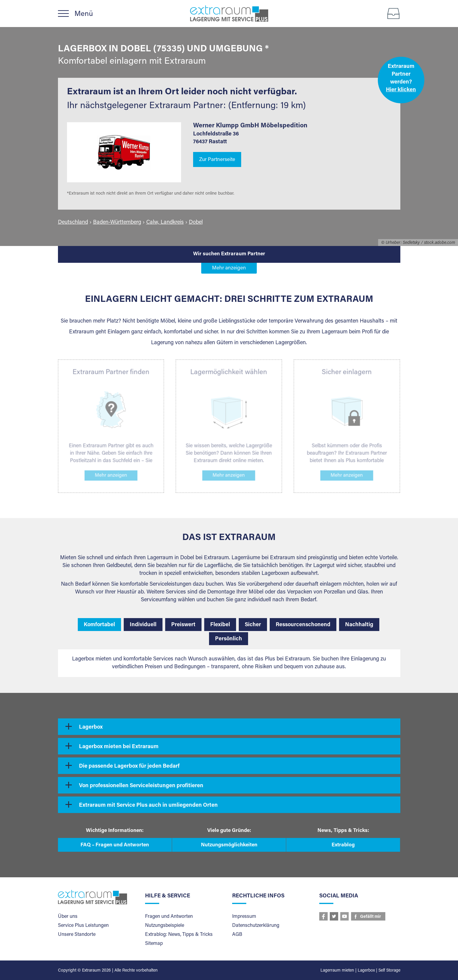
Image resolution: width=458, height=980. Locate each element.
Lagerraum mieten (337, 971)
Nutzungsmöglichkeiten (229, 845)
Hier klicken (401, 90)
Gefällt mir (371, 917)
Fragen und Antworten (169, 917)
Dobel (196, 223)
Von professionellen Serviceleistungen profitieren (141, 786)
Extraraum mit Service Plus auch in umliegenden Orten (148, 806)
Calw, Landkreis (165, 223)
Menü (84, 14)
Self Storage (389, 971)
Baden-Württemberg (117, 223)
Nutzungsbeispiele (165, 926)
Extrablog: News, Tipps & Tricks (179, 935)
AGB (237, 935)
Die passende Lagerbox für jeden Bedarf (129, 766)
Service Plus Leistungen (83, 926)
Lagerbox (91, 727)
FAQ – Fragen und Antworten (115, 845)
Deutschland (73, 223)
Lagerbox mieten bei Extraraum (119, 747)
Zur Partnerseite (217, 160)
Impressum (244, 917)
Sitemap (154, 944)
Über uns (68, 917)
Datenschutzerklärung (256, 926)
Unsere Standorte (77, 935)
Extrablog (343, 845)
